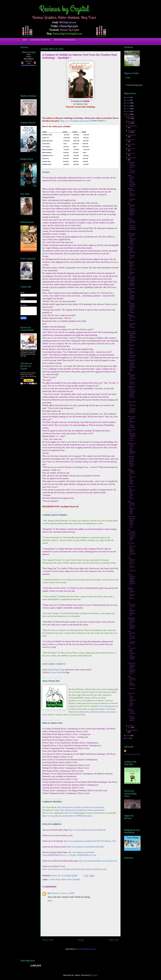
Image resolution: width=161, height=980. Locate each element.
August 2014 (132, 135)
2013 (128, 736)
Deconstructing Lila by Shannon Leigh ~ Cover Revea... (132, 239)
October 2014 (133, 126)
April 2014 (132, 153)
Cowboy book (54, 879)
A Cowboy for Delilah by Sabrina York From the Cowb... (132, 351)
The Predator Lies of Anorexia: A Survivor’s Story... (131, 379)
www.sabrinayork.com (109, 706)
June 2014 (132, 144)
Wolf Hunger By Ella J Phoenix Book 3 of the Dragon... (132, 307)
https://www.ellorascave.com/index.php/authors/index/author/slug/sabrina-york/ (74, 869)
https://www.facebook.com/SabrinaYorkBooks (87, 830)
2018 (128, 103)
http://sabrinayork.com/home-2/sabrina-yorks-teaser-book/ (81, 807)
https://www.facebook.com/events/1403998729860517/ (83, 121)
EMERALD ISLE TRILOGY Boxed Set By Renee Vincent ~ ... (131, 393)
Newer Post (48, 940)
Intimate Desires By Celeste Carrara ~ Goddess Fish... (132, 195)
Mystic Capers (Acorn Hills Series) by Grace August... (132, 181)
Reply (50, 901)
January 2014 (133, 730)
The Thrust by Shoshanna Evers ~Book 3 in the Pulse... (131, 435)
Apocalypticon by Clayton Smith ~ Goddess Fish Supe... (132, 365)
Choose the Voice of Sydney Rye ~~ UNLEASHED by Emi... (132, 668)
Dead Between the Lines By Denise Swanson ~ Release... (132, 683)
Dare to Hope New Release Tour (65, 40)
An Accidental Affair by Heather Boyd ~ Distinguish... (131, 609)
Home (25, 40)
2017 (128, 106)
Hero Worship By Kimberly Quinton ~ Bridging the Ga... (131, 637)
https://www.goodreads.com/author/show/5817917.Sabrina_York (90, 841)
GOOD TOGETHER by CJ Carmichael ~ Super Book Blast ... (131, 477)
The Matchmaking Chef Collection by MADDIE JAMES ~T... (132, 653)
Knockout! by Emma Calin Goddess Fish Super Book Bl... (132, 700)
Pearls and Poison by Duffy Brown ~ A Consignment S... (132, 167)
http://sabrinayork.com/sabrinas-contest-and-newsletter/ (83, 810)
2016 (128, 109)
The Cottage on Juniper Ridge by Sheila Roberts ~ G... (131, 210)
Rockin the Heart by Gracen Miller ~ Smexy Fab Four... (131, 522)
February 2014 (131, 726)
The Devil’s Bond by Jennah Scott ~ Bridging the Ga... (131, 281)
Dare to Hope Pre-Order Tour (40, 40)
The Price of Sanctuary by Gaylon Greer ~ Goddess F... (132, 549)
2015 (128, 111)
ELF (50, 893)
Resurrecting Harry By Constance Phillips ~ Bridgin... (132, 422)
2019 (128, 100)
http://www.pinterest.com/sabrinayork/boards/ (86, 847)
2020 (128, 97)
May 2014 (131, 149)
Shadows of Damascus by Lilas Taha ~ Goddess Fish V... (132, 448)
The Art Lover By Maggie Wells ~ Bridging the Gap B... (131, 580)
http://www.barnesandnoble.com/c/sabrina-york (98, 861)
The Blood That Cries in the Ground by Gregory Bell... (131, 268)
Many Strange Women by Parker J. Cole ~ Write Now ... (132, 508)
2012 (128, 738)
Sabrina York (66, 879)
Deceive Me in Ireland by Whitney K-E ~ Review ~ (131, 594)
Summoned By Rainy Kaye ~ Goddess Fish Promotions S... (132, 337)
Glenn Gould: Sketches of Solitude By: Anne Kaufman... (132, 225)
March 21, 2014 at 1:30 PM (63, 893)
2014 (128, 114)
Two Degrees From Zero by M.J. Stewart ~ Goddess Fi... (132, 565)
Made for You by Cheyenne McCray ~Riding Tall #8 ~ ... (132, 716)
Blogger (94, 975)
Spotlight (76, 879)
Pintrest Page (59, 670)
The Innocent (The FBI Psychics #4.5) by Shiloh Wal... (131, 535)
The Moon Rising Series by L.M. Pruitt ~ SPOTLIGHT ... (131, 462)
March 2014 (132, 158)
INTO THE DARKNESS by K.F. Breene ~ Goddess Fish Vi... (132, 623)
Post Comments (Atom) (86, 949)
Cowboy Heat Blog (57, 672)
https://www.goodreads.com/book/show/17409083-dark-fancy (67, 816)
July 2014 (131, 140)
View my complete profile (132, 754)
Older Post (114, 940)
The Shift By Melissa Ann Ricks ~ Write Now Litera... (131, 493)
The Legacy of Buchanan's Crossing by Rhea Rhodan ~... (132, 408)
